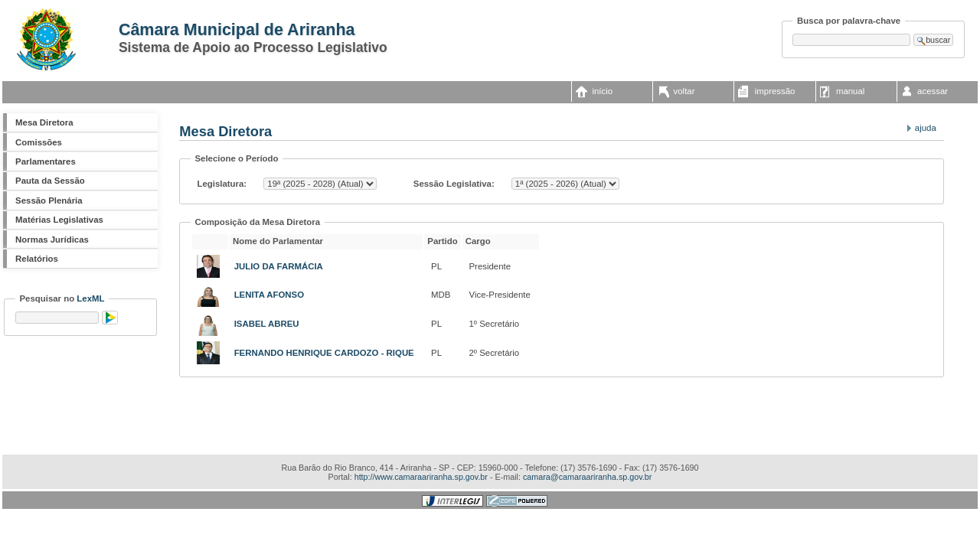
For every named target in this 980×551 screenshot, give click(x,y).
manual (850, 91)
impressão (775, 91)
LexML (90, 298)
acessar (933, 91)
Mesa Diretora (44, 122)
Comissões (39, 142)
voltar (684, 91)
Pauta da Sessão (50, 181)
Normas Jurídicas (52, 240)
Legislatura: (222, 184)
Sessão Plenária (49, 201)
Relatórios (37, 259)
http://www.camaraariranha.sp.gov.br (421, 477)
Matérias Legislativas (59, 220)
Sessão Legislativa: (453, 184)
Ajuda (926, 128)
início (602, 91)
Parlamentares (46, 161)
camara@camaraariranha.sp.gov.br (587, 477)
